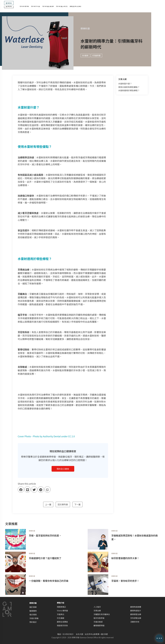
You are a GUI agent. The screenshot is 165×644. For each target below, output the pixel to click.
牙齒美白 (61, 614)
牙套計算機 (34, 618)
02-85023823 (68, 634)
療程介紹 (61, 603)
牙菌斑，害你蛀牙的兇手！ (125, 581)
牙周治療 (97, 611)
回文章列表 (63, 504)
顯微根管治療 (136, 614)
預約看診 (33, 622)
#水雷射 (85, 55)
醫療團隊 (33, 611)
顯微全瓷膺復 (62, 622)
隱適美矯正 (61, 607)
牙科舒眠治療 (136, 618)
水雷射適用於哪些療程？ (129, 90)
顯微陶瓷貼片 (136, 611)
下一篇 (77, 504)
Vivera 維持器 (62, 611)
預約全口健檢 (63, 469)
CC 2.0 (71, 436)
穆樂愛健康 (48, 6)
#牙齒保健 (96, 55)
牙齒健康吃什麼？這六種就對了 (45, 558)
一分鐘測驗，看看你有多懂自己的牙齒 (49, 581)
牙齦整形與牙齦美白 (102, 614)
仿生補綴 (61, 618)
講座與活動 (75, 6)
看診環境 (33, 615)
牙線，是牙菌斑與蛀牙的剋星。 (45, 535)
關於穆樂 (33, 607)
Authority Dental (52, 436)
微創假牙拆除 (62, 625)
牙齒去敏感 (98, 622)
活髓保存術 (135, 622)
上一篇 (48, 504)
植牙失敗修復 (99, 618)
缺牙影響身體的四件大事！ (125, 558)
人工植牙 (97, 607)
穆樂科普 (36, 6)
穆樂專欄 (24, 6)
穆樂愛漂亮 (62, 6)
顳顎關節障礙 (99, 625)
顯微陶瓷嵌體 (136, 607)
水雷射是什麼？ (125, 84)
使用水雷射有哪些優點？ (129, 87)
